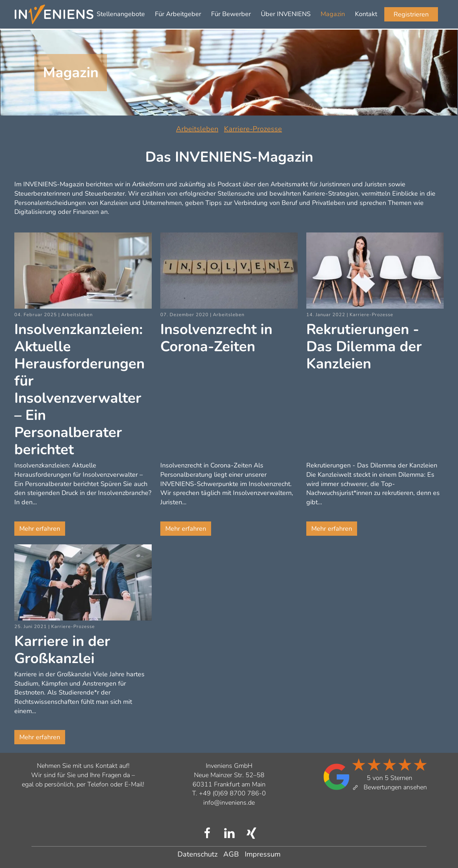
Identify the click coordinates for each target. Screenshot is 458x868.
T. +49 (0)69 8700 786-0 (229, 793)
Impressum (263, 854)
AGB (231, 854)
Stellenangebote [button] (121, 14)
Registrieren (411, 14)
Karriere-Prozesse (253, 129)
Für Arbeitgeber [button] (178, 14)
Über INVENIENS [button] (286, 14)
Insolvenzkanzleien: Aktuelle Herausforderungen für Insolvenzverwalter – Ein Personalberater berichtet (79, 389)
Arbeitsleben (197, 129)
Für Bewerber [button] (231, 14)
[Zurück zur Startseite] (54, 14)
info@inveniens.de (229, 803)
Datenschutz (198, 854)
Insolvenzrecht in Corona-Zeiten (216, 338)
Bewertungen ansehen (389, 787)
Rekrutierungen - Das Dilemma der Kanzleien (364, 347)
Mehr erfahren (40, 529)
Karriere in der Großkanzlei (62, 650)
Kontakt (366, 14)
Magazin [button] (333, 14)
